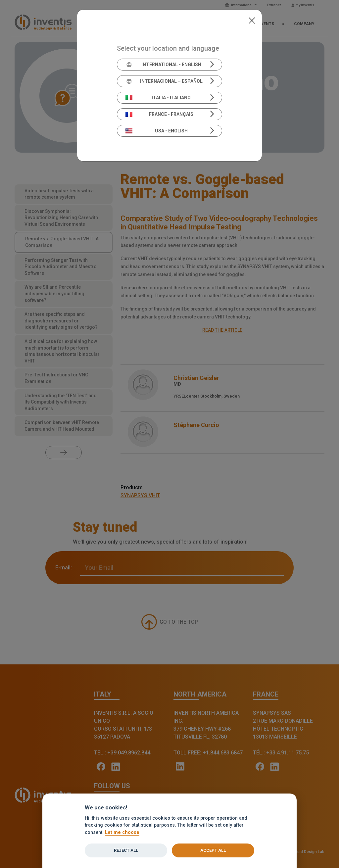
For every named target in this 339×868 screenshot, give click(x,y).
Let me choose (122, 832)
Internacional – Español (164, 81)
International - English (163, 65)
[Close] (252, 20)
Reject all (126, 850)
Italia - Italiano (158, 98)
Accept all (213, 850)
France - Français (160, 114)
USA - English (157, 131)
